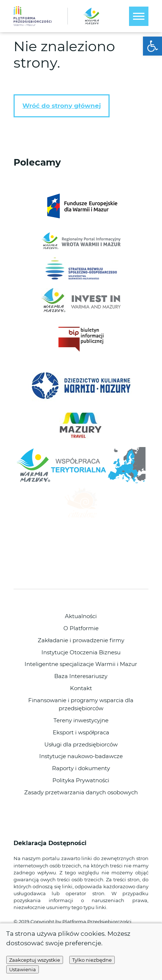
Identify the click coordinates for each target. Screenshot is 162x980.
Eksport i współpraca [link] (81, 733)
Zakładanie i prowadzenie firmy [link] (81, 640)
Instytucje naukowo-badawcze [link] (81, 756)
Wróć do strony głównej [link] (62, 106)
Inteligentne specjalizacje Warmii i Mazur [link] (81, 664)
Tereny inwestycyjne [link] (81, 720)
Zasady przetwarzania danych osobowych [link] (81, 792)
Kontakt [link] (81, 688)
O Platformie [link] (81, 628)
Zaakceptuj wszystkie (35, 960)
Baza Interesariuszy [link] (81, 676)
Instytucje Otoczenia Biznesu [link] (81, 652)
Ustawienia (23, 969)
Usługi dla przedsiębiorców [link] (81, 745)
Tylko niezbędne (92, 960)
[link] (152, 46)
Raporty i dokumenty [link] (81, 768)
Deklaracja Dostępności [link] (51, 843)
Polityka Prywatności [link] (81, 780)
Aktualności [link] (81, 616)
